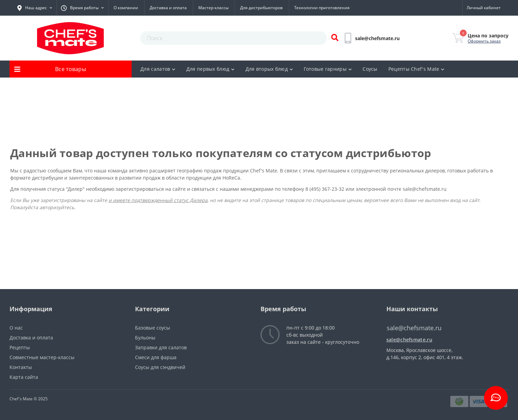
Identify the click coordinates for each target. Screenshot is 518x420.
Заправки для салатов (161, 347)
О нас (16, 328)
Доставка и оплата (168, 8)
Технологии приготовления (322, 8)
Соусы (370, 69)
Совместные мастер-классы (42, 357)
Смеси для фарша (156, 357)
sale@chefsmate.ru (425, 189)
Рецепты (20, 347)
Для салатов (158, 69)
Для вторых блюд (269, 69)
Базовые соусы (153, 328)
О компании (126, 8)
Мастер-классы (213, 8)
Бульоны (145, 338)
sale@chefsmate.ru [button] (414, 328)
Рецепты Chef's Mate (416, 69)
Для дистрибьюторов (261, 8)
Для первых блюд (211, 69)
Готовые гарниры (328, 69)
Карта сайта (24, 377)
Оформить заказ (484, 41)
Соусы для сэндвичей (160, 367)
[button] (35, 8)
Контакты (21, 367)
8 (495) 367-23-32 (325, 189)
